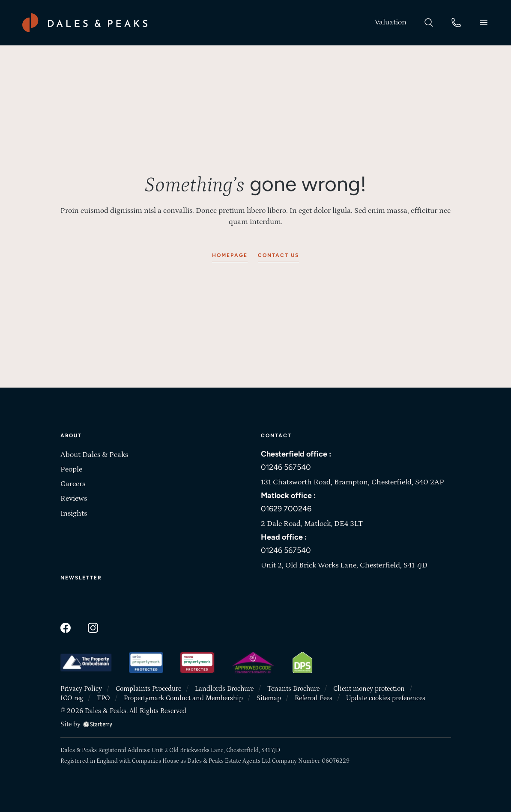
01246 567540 (286, 467)
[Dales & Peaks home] (85, 23)
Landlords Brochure (224, 689)
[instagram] (93, 627)
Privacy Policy (81, 689)
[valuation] (391, 22)
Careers (73, 484)
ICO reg (72, 698)
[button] (484, 22)
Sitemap (269, 698)
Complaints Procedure (148, 689)
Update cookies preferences (386, 698)
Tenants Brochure (293, 689)
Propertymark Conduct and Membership (183, 698)
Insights (74, 513)
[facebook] (66, 627)
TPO (103, 698)
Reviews (74, 499)
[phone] (456, 22)
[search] (429, 22)
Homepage (230, 255)
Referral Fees (314, 698)
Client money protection (369, 689)
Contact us (278, 255)
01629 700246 (286, 509)
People (71, 469)
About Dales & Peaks (94, 455)
